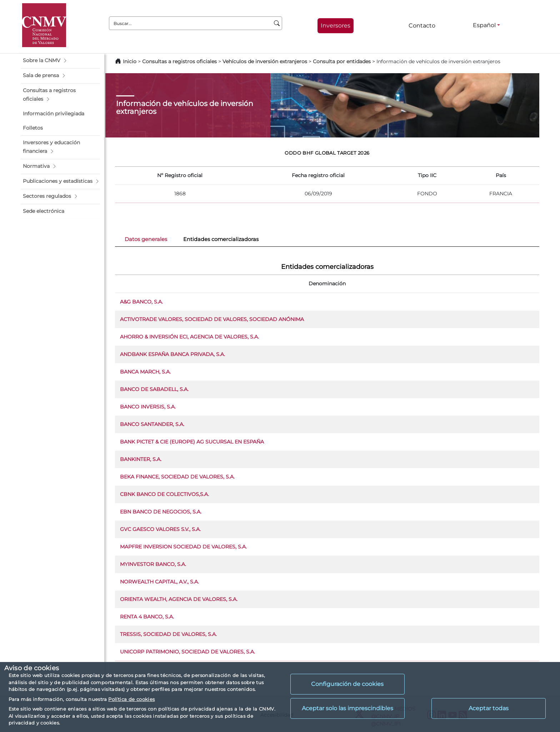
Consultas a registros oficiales (179, 61)
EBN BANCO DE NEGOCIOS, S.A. (161, 512)
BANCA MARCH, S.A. (145, 372)
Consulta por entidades (342, 61)
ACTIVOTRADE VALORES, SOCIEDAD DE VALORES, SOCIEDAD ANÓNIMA (212, 319)
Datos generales (146, 239)
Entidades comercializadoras (221, 239)
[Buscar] (277, 23)
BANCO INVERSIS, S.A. (148, 407)
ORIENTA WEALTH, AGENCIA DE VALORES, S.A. (179, 599)
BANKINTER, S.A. (141, 459)
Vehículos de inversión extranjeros (265, 61)
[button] (60, 61)
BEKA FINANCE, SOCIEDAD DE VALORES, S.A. (177, 477)
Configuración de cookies (347, 684)
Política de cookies (131, 699)
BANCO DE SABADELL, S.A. (154, 389)
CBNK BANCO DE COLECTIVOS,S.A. (164, 494)
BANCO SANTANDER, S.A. (152, 424)
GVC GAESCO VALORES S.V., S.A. (160, 529)
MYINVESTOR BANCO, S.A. (153, 564)
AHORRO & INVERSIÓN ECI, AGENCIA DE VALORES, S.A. (189, 337)
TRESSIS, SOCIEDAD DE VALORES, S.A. (168, 634)
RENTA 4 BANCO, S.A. (147, 617)
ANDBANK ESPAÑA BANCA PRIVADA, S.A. (172, 354)
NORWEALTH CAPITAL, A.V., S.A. (159, 582)
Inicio (130, 61)
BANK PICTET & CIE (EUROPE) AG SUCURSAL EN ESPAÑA (192, 442)
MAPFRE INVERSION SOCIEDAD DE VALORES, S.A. (183, 547)
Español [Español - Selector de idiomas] (484, 25)
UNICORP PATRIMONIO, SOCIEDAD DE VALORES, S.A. (187, 652)
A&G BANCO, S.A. (141, 302)
